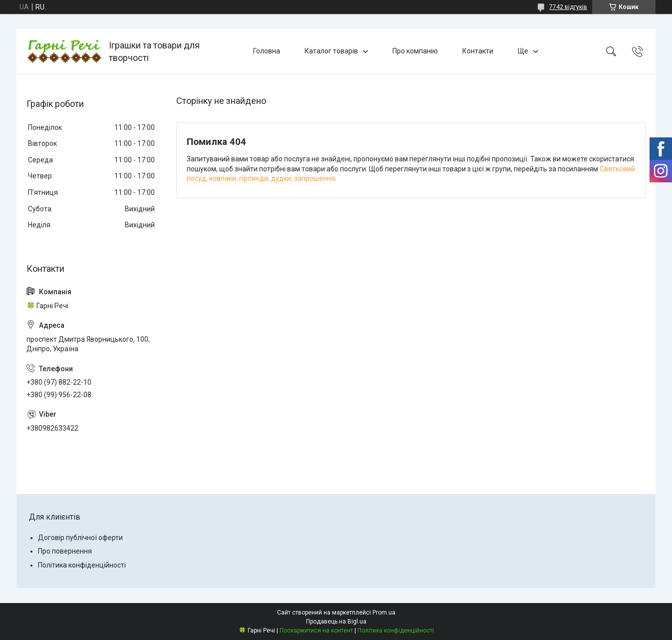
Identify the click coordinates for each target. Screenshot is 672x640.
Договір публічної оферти (80, 538)
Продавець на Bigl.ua (336, 622)
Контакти (478, 51)
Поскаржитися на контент (316, 631)
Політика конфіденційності (82, 565)
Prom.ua (384, 613)
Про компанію (415, 51)
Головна (267, 51)
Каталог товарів (331, 51)
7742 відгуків (568, 7)
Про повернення (65, 551)
